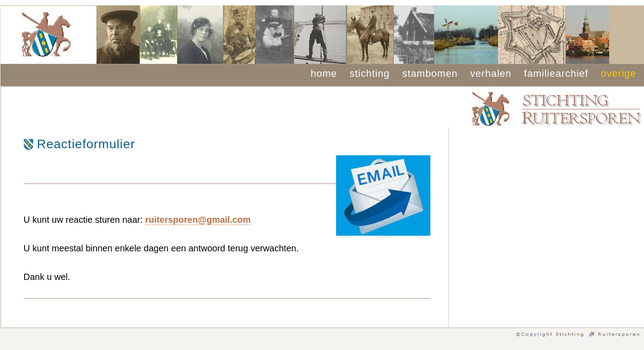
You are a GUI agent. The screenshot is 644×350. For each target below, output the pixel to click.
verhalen (491, 73)
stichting (370, 73)
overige (618, 73)
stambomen (430, 73)
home (324, 73)
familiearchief (556, 73)
